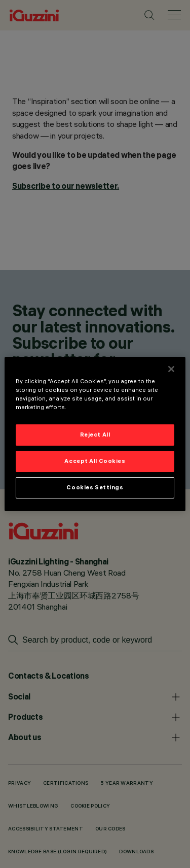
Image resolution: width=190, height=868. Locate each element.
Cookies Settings (95, 487)
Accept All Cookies (95, 461)
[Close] (171, 369)
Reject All (95, 435)
